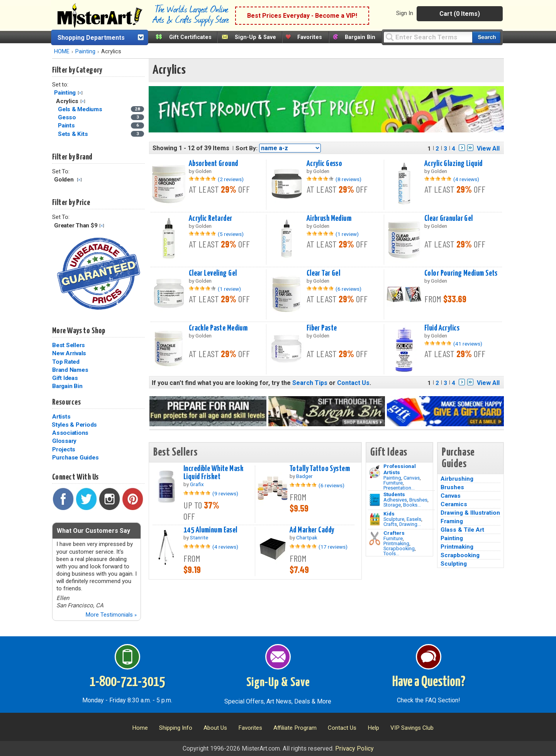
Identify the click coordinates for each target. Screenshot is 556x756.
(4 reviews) (466, 179)
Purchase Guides (75, 458)
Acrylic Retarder (211, 219)
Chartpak (307, 537)
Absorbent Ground (214, 164)
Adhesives (395, 500)
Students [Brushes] (394, 494)
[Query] (428, 37)
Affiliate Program (295, 728)
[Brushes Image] (375, 500)
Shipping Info (176, 728)
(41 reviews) (468, 344)
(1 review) (347, 234)
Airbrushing (457, 479)
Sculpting (454, 564)
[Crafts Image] (375, 519)
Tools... (391, 553)
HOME (62, 52)
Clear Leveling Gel (213, 273)
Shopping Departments (91, 38)
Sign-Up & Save (255, 37)
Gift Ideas (65, 378)
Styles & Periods (74, 425)
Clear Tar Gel (324, 273)
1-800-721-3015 (127, 682)
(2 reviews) (231, 179)
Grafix (197, 484)
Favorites (310, 37)
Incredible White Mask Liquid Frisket (213, 473)
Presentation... (399, 488)
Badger (304, 476)
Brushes (418, 500)
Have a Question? (429, 682)
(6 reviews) (348, 289)
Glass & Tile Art (462, 530)
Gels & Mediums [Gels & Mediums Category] (81, 109)
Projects (64, 449)
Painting (85, 52)
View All (488, 148)
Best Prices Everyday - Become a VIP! (302, 16)
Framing (452, 521)
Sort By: (247, 148)
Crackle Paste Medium (218, 328)
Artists (61, 417)
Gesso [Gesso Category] (68, 117)
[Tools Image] (375, 539)
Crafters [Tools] (394, 533)
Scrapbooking (399, 548)
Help (373, 728)
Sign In (405, 13)
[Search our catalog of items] (486, 37)
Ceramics (454, 504)
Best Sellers (69, 345)
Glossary (64, 441)
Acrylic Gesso (325, 164)
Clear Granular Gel (449, 219)
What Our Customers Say (93, 531)
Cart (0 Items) (460, 14)
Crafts (390, 524)
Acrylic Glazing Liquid (453, 164)
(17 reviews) (333, 547)
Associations (70, 433)
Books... (412, 505)
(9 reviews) (225, 493)
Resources (66, 402)
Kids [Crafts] (389, 514)
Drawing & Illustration (470, 513)
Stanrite (199, 537)
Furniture (393, 483)
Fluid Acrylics (442, 328)
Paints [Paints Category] (67, 125)
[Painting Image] (375, 472)
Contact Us (353, 383)
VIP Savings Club (412, 728)
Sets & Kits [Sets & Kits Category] (74, 134)
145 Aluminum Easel (210, 530)
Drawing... (410, 524)
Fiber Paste (322, 328)
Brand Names (70, 370)
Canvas (412, 478)
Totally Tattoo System (320, 469)
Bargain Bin (360, 37)
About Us (215, 728)
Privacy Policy (354, 748)
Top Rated (66, 362)
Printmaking (396, 543)
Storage (392, 505)
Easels (414, 519)
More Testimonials (111, 615)
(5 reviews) (231, 234)
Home (140, 728)
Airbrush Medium (329, 219)
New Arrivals (69, 353)
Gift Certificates (190, 37)
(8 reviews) (348, 179)
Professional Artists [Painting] (400, 469)
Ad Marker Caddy (312, 530)
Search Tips (310, 383)
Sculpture (394, 519)
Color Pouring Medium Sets (461, 273)
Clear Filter (80, 93)
